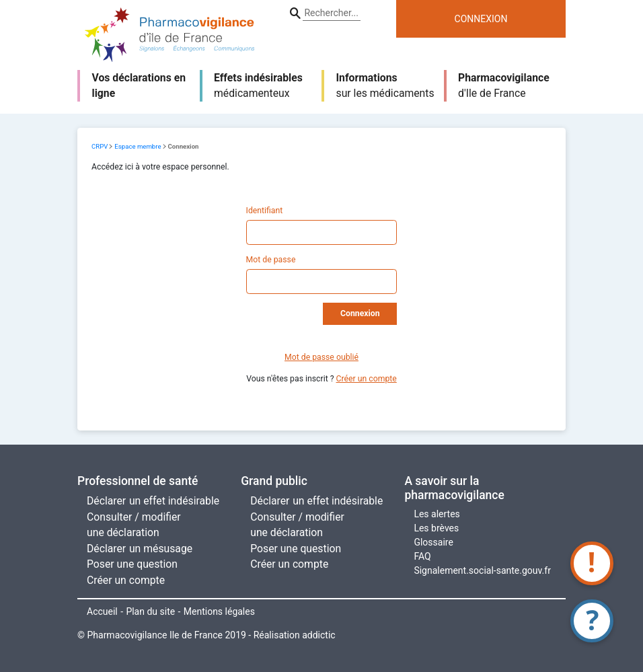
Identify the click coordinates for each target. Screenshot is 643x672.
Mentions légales (219, 611)
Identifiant (265, 211)
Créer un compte (367, 379)
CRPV (100, 146)
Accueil (102, 611)
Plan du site (150, 611)
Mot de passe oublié (321, 357)
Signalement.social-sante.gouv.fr (482, 570)
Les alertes (437, 514)
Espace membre (138, 146)
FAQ (422, 556)
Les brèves (436, 528)
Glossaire (433, 542)
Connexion (360, 313)
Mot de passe (271, 260)
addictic (318, 635)
